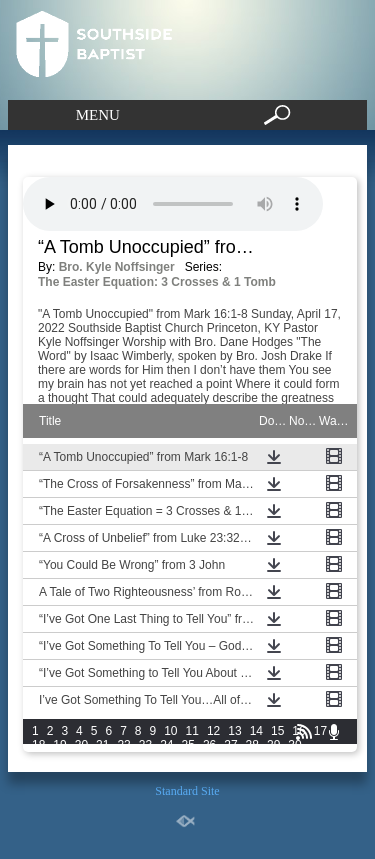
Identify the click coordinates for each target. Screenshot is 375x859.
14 (256, 731)
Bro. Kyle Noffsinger (117, 267)
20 (81, 745)
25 (188, 745)
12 (213, 731)
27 (230, 745)
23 (145, 745)
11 (192, 731)
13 (234, 731)
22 (123, 745)
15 (277, 731)
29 (273, 745)
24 (166, 745)
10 (170, 731)
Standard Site (187, 791)
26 (209, 745)
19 (59, 745)
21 (102, 745)
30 (294, 745)
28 (252, 745)
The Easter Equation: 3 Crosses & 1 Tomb (157, 282)
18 (38, 745)
